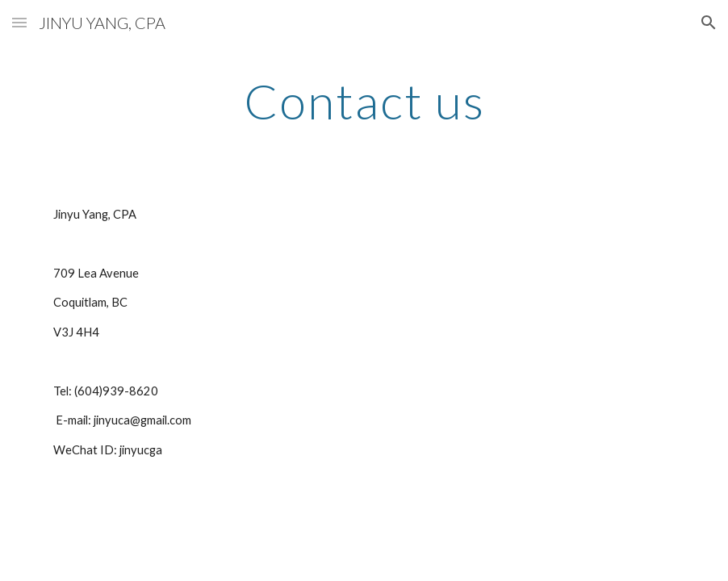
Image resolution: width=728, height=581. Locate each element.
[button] (19, 22)
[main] (364, 101)
